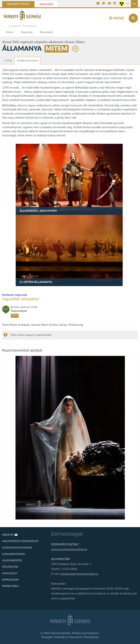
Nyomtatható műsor (17, 548)
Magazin (46, 4)
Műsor (10, 32)
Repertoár (27, 32)
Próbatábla (10, 586)
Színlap (8, 61)
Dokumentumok (14, 554)
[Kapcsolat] (98, 4)
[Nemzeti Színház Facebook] (104, 4)
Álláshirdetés (12, 561)
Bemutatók (46, 32)
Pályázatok (10, 567)
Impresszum (10, 580)
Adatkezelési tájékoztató (20, 541)
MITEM (57, 49)
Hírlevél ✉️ (10, 535)
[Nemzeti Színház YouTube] (109, 4)
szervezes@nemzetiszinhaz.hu (69, 549)
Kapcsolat (10, 573)
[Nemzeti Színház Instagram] (115, 4)
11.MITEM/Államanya (36, 282)
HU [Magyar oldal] (134, 4)
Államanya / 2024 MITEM (38, 211)
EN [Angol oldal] (128, 4)
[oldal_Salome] (70, 438)
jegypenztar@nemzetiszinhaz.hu (79, 574)
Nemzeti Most (18, 4)
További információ (27, 61)
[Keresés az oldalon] (133, 18)
